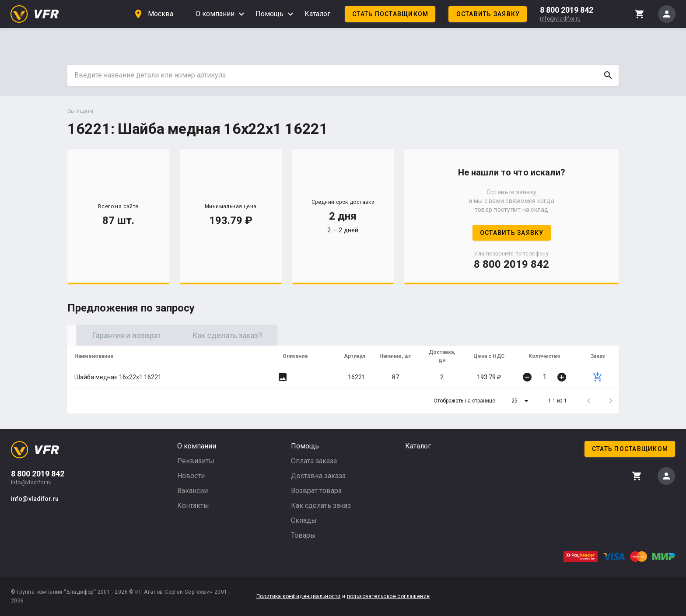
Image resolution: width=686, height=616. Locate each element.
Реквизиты (196, 461)
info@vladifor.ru (560, 19)
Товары (303, 535)
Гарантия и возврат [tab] (218, 335)
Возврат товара (316, 491)
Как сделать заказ (321, 506)
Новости (191, 476)
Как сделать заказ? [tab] (319, 335)
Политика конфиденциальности (299, 596)
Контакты (193, 506)
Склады (304, 520)
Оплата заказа (314, 461)
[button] (521, 401)
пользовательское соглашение (388, 596)
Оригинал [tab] (118, 335)
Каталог (317, 14)
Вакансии (192, 491)
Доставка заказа (318, 476)
